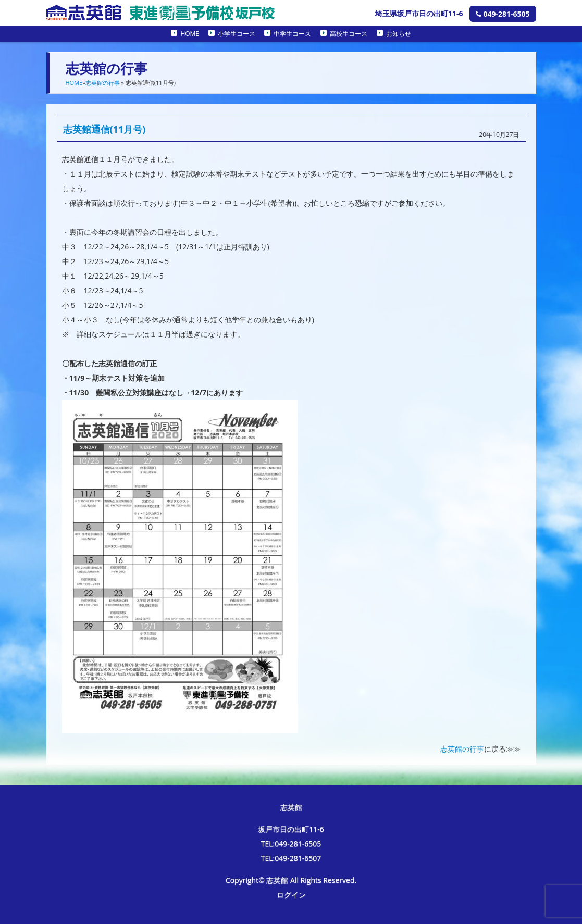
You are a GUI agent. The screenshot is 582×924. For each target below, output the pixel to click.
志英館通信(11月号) (104, 129)
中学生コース (292, 34)
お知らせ (399, 34)
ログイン (291, 895)
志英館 (291, 807)
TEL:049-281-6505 (291, 844)
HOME (190, 34)
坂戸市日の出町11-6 (291, 829)
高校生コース (349, 34)
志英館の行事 (103, 83)
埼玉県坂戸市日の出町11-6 (419, 13)
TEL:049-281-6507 (291, 858)
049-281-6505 (503, 14)
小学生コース (237, 34)
